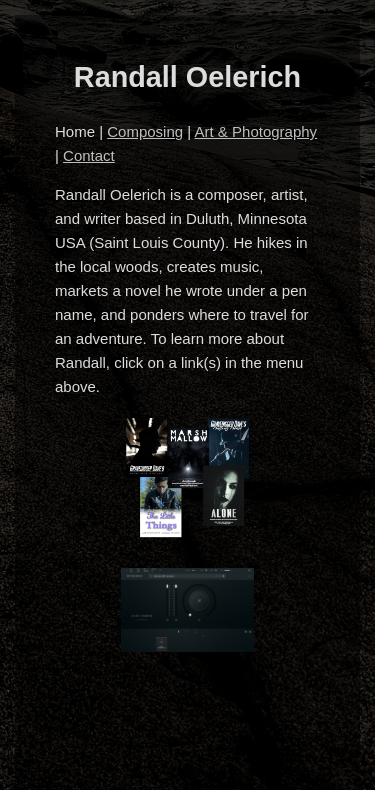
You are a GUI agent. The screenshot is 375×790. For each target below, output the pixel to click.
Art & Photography (256, 131)
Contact (89, 155)
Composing (145, 131)
